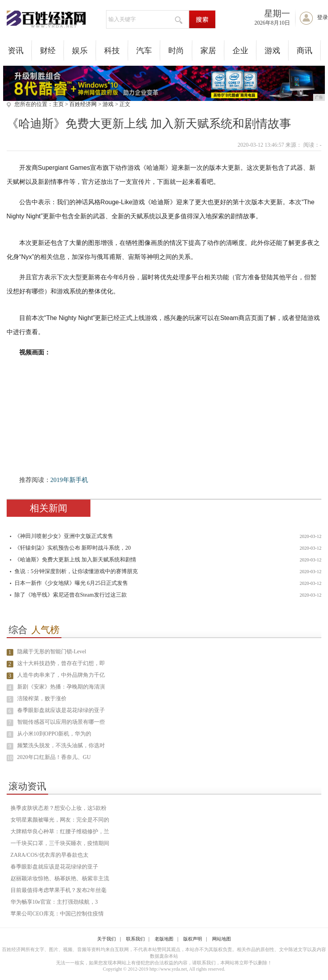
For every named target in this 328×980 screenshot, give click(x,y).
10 (10, 758)
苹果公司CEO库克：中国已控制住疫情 (57, 914)
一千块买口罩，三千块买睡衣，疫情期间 (60, 843)
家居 (208, 50)
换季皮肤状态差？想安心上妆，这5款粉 (59, 808)
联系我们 (135, 939)
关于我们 (106, 939)
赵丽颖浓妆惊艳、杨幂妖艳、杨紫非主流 (60, 878)
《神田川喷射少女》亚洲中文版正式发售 (64, 536)
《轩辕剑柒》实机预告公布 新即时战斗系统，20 (73, 548)
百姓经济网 (83, 104)
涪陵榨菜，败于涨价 (42, 699)
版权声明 (193, 939)
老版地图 (164, 939)
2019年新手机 (69, 480)
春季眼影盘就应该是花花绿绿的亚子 (61, 710)
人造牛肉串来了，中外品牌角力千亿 (61, 675)
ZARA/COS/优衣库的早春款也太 (50, 855)
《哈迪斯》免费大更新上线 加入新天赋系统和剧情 (76, 560)
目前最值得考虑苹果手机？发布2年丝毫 (59, 890)
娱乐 (80, 50)
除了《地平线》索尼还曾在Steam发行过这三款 (71, 595)
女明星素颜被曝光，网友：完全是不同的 (60, 820)
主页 (58, 104)
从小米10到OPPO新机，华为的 (54, 734)
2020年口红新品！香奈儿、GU (54, 757)
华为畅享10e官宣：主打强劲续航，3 (54, 902)
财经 (48, 50)
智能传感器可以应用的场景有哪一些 (61, 722)
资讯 (16, 50)
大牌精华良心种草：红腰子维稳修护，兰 (60, 832)
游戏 (272, 50)
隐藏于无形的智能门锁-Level (52, 652)
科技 (112, 50)
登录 (323, 17)
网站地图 (222, 939)
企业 (240, 50)
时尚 (176, 50)
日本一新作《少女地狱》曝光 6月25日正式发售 (71, 583)
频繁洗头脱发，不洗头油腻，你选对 (61, 745)
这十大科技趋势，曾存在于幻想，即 (61, 663)
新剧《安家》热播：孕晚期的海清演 (61, 687)
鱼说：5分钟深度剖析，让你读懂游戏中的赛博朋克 (76, 571)
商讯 (305, 50)
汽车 (144, 50)
